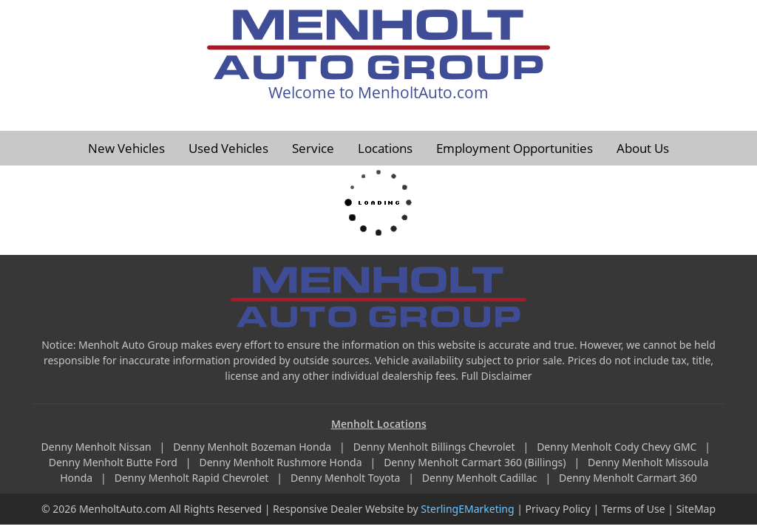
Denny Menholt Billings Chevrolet (435, 447)
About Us (643, 148)
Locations (385, 148)
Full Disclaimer (497, 376)
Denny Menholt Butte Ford (115, 462)
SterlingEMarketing (467, 509)
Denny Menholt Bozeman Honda (254, 447)
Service (313, 148)
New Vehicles (126, 148)
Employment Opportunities (515, 148)
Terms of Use (634, 509)
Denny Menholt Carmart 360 (628, 478)
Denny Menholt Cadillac (481, 478)
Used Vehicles (228, 148)
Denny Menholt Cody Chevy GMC (618, 447)
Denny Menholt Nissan (98, 447)
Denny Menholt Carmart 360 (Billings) (476, 462)
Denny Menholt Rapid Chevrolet (193, 478)
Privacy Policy (558, 509)
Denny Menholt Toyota (347, 478)
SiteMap (696, 509)
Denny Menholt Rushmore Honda (282, 462)
